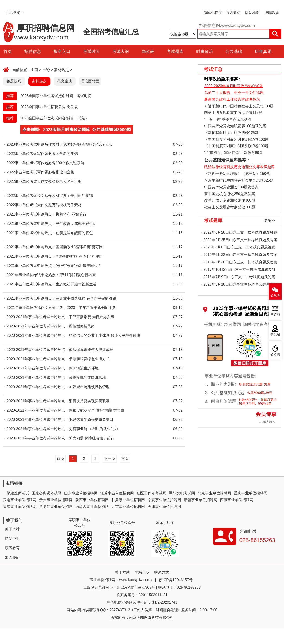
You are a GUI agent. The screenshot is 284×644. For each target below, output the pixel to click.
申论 (46, 70)
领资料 (275, 314)
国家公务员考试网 (47, 493)
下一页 (110, 459)
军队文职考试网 (182, 493)
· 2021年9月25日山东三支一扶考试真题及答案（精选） (239, 241)
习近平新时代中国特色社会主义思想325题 (239, 180)
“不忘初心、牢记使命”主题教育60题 (233, 153)
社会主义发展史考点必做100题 (230, 207)
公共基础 (234, 52)
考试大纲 (121, 52)
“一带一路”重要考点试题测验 (228, 119)
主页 (35, 70)
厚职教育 (272, 13)
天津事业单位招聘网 (164, 507)
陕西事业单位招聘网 (92, 500)
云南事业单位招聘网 (20, 500)
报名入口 (62, 52)
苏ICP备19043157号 (176, 580)
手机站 (275, 334)
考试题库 (175, 52)
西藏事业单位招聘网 (237, 500)
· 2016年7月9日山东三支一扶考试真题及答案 (238, 277)
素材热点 (61, 70)
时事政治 (204, 52)
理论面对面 (90, 81)
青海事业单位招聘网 (20, 507)
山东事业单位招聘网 (81, 493)
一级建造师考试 (16, 493)
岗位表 (148, 52)
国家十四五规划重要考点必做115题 (233, 113)
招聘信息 (33, 52)
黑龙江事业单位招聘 (56, 507)
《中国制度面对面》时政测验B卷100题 (236, 146)
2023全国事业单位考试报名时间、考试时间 (56, 96)
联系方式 (162, 572)
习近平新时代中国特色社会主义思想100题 (239, 106)
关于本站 (12, 529)
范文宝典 (65, 81)
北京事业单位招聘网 (214, 493)
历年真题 (263, 52)
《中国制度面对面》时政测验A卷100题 (236, 139)
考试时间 (91, 52)
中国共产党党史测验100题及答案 (231, 187)
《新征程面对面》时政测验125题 (231, 133)
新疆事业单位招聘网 (201, 500)
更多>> (270, 220)
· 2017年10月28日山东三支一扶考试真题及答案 (239, 270)
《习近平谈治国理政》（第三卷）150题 (236, 174)
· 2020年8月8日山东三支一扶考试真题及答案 (238, 247)
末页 (125, 459)
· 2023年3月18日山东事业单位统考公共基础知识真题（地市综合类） (239, 285)
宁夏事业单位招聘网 (164, 500)
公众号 (275, 295)
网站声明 (12, 538)
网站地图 (252, 13)
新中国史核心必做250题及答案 (230, 194)
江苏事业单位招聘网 (117, 493)
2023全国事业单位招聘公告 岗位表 (49, 107)
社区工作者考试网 (151, 493)
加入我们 (12, 557)
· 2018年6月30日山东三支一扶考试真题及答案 (239, 262)
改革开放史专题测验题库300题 (229, 200)
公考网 (275, 354)
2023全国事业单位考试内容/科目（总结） (55, 118)
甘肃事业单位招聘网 (128, 500)
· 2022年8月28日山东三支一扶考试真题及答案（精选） (239, 233)
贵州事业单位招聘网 (56, 500)
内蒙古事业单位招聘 (92, 507)
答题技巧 (14, 81)
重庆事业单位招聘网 (251, 493)
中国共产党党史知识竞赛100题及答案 (235, 126)
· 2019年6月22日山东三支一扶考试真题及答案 (239, 255)
